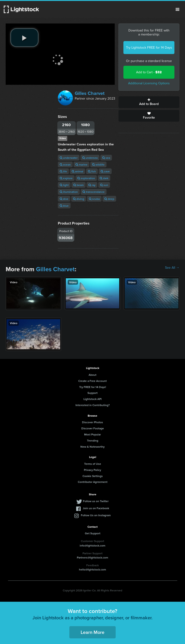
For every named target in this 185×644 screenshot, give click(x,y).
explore (66, 178)
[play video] (24, 38)
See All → (172, 268)
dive (64, 199)
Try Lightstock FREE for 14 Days (149, 48)
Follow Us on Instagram (96, 515)
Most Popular (92, 434)
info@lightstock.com (92, 545)
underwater (69, 158)
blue (64, 206)
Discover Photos (92, 422)
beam (79, 185)
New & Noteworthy (92, 447)
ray (92, 185)
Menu (177, 9)
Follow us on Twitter (96, 501)
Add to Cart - (149, 72)
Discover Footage (93, 428)
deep (109, 199)
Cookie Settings (93, 476)
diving (79, 199)
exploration (86, 178)
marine (81, 165)
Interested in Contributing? (93, 405)
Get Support (93, 533)
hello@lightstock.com (92, 569)
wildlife (98, 165)
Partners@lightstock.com (92, 557)
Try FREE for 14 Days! (93, 387)
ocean (65, 165)
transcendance (94, 192)
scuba (94, 199)
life (63, 171)
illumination (69, 192)
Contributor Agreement (93, 482)
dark (104, 178)
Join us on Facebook (96, 508)
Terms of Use (93, 464)
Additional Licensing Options (149, 83)
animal (77, 171)
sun (104, 185)
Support (92, 393)
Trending (93, 440)
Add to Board (149, 102)
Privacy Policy (92, 470)
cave (105, 171)
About (92, 375)
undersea (90, 158)
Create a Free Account (92, 381)
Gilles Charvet (90, 93)
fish (92, 171)
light (64, 185)
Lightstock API (92, 399)
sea (106, 158)
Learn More (92, 632)
